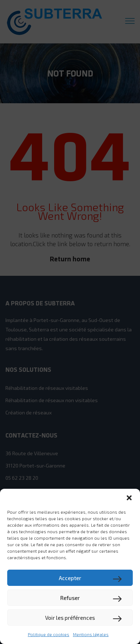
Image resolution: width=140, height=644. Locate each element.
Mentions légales (91, 634)
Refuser (70, 598)
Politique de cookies (49, 634)
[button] (129, 498)
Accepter (70, 578)
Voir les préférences (70, 618)
